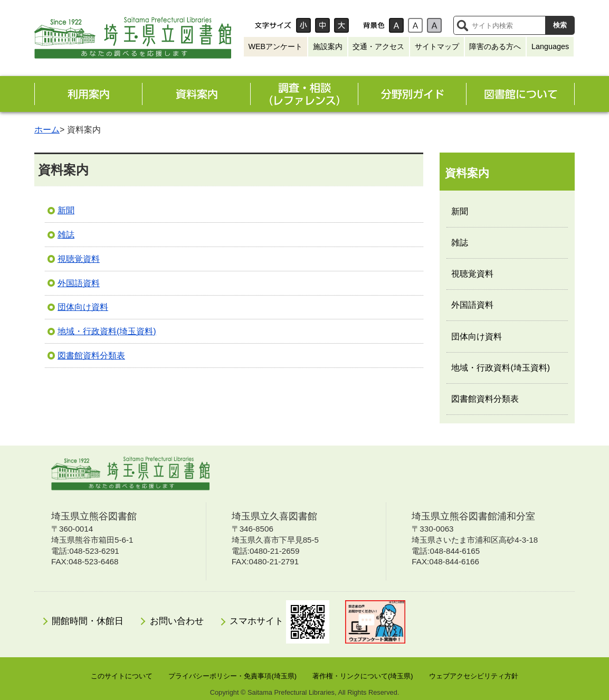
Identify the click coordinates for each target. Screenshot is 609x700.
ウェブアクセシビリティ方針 (474, 676)
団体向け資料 (83, 307)
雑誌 (66, 235)
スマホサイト (279, 622)
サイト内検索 (462, 25)
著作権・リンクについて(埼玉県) (363, 676)
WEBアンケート (275, 46)
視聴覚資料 (79, 259)
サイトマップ (437, 46)
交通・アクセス (378, 46)
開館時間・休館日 (88, 621)
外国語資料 (79, 283)
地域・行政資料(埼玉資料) (107, 331)
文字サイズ (273, 25)
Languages (550, 46)
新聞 (66, 210)
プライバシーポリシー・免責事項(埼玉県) (232, 676)
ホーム (47, 130)
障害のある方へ (495, 46)
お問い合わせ (177, 621)
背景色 (374, 25)
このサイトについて (122, 676)
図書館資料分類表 (91, 356)
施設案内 (328, 46)
